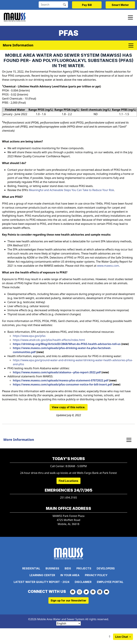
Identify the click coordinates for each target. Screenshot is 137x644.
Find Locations (68, 481)
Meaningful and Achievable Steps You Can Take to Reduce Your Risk (71, 190)
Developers (106, 568)
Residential (31, 568)
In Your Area (70, 575)
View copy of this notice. (69, 407)
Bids (68, 568)
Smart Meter (120, 5)
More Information (19, 440)
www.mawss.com (108, 266)
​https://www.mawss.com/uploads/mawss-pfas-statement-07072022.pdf (61, 380)
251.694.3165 (68, 498)
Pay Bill (87, 5)
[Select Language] (68, 623)
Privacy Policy (96, 575)
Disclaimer (83, 582)
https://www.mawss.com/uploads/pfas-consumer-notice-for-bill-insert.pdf (63, 384)
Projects (84, 568)
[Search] (50, 5)
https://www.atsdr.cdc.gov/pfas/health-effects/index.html (49, 340)
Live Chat (122, 637)
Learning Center (42, 575)
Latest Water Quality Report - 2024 (42, 582)
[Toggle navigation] (130, 17)
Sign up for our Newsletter (68, 600)
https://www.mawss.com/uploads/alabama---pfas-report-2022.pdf (57, 372)
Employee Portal (110, 582)
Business (52, 568)
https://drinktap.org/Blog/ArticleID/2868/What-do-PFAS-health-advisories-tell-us (67, 344)
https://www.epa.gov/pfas (29, 336)
